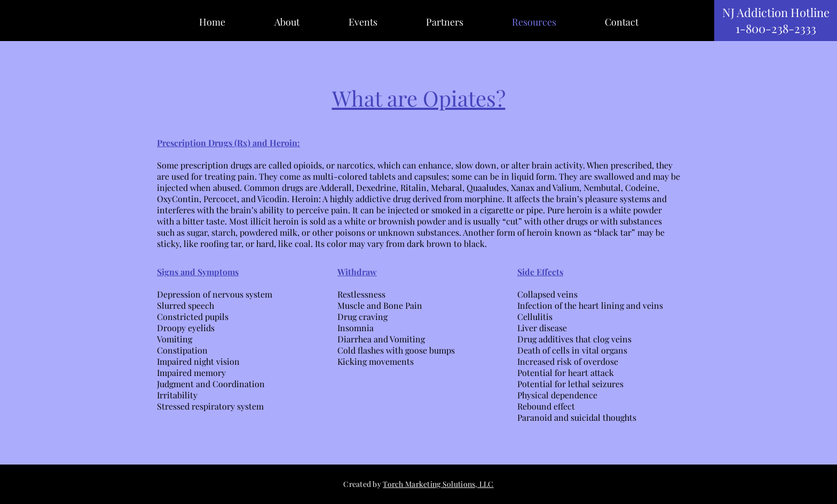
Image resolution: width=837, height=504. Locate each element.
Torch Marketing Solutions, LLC (438, 484)
